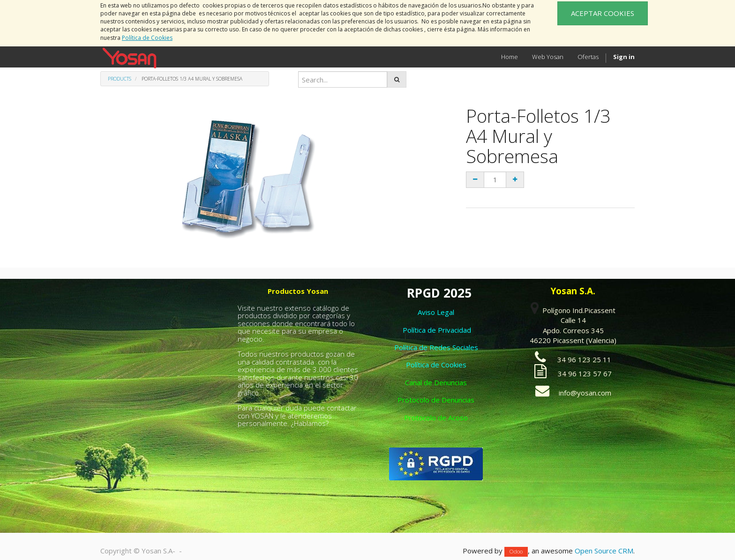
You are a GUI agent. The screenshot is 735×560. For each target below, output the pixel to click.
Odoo (516, 551)
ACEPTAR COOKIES (603, 13)
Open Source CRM (604, 551)
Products (120, 79)
